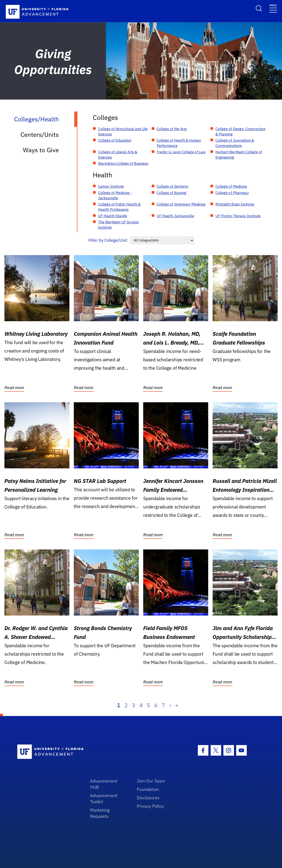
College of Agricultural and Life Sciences (123, 132)
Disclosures (148, 798)
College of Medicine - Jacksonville (115, 195)
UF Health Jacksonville (175, 216)
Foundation (148, 789)
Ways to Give (41, 150)
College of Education (115, 140)
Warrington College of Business (123, 163)
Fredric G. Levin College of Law (181, 152)
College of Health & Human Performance (179, 143)
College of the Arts (172, 129)
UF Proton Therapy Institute (238, 216)
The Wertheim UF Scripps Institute (118, 225)
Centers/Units (40, 134)
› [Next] (170, 705)
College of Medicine (231, 186)
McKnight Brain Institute (235, 204)
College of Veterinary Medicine (181, 204)
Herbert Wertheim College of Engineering (239, 155)
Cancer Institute (111, 186)
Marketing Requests (100, 813)
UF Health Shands (113, 216)
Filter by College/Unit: (108, 240)
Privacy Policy (150, 806)
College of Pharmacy (232, 193)
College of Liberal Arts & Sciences (118, 155)
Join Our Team (151, 781)
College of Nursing (172, 193)
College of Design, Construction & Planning (240, 132)
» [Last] (177, 705)
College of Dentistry (173, 186)
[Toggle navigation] (273, 8)
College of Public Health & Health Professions (119, 207)
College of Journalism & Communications (235, 143)
